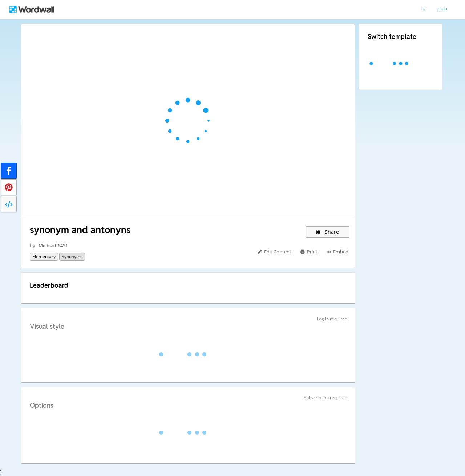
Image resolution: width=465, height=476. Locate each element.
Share (327, 232)
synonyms (72, 257)
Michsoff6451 (53, 245)
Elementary (44, 257)
